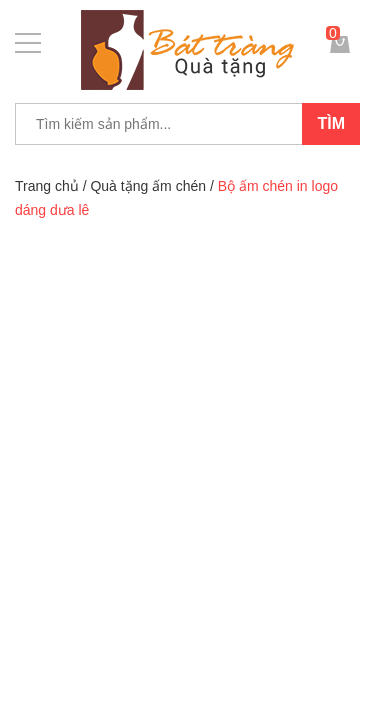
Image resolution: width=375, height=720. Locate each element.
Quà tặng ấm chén (148, 186)
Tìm (331, 123)
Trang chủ (47, 186)
